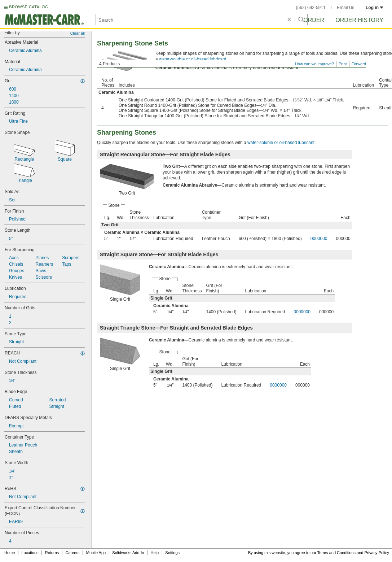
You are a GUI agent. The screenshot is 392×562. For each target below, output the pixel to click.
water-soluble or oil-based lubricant (193, 59)
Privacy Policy (377, 553)
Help (155, 553)
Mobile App (96, 553)
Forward (359, 64)
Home (10, 553)
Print (343, 64)
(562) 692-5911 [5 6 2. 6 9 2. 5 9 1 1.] (311, 8)
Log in (375, 8)
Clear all (78, 33)
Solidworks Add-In (128, 553)
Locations (30, 553)
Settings (172, 553)
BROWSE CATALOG (28, 7)
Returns (52, 553)
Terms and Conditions (336, 553)
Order (314, 20)
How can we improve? (314, 64)
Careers (72, 553)
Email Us (345, 8)
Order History (359, 20)
